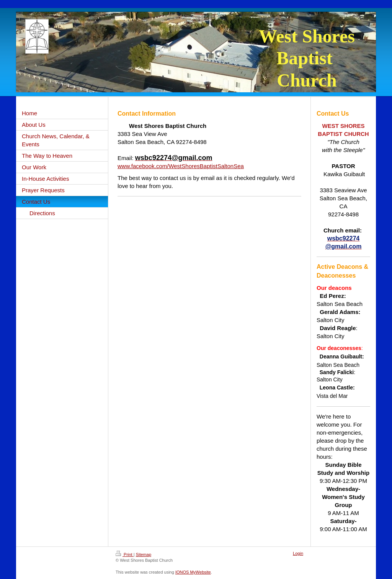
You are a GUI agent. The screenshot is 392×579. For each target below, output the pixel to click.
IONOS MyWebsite (193, 572)
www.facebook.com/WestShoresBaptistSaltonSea (181, 166)
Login (298, 553)
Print (125, 554)
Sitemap (144, 554)
